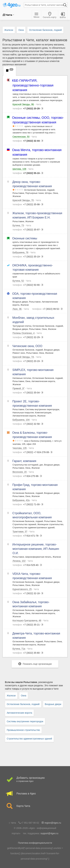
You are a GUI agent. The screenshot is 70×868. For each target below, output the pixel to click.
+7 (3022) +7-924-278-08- (33, 452)
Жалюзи (11, 696)
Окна (24, 696)
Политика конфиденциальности (35, 843)
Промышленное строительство (23, 730)
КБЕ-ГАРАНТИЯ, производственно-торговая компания (33, 85)
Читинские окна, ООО (27, 346)
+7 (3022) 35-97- (28, 230)
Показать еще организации (35, 664)
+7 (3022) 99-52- (48, 309)
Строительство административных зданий (29, 739)
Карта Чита (35, 806)
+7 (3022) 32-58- (28, 424)
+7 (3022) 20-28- (28, 108)
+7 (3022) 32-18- (28, 593)
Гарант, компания (24, 461)
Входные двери (53, 704)
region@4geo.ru (53, 823)
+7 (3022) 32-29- (28, 337)
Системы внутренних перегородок (25, 721)
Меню (36, 16)
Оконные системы (25, 238)
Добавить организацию (35, 780)
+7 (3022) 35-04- (28, 393)
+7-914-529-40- (27, 565)
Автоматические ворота (19, 713)
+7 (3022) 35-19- (28, 257)
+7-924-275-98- (27, 476)
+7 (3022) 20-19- (28, 361)
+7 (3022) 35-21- (28, 625)
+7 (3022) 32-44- (28, 141)
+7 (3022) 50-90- (28, 285)
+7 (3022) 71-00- (28, 504)
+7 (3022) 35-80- (28, 653)
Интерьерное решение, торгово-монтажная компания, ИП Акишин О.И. (36, 549)
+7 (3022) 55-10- (28, 173)
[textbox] (44, 5)
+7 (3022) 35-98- (28, 204)
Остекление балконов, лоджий (23, 704)
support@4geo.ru (49, 833)
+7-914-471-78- (27, 536)
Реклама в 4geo (35, 794)
